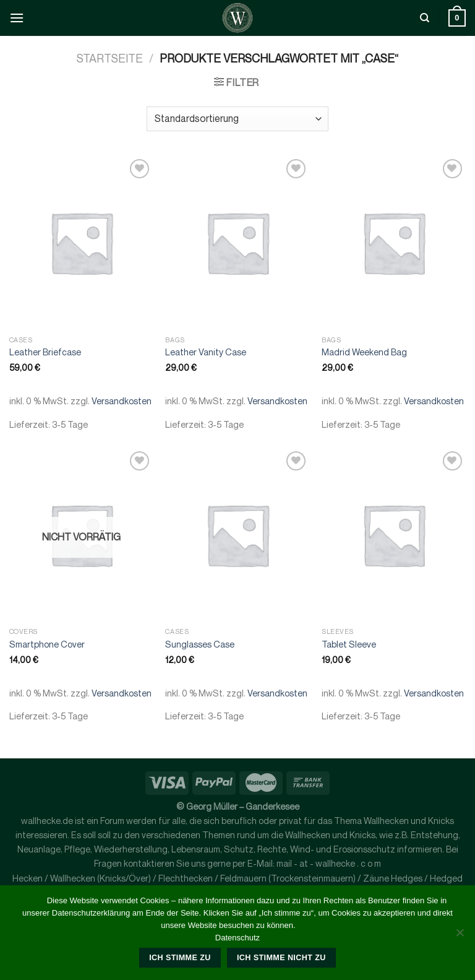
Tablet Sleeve (349, 644)
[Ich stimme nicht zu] (460, 936)
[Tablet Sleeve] (394, 535)
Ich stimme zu (180, 958)
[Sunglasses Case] (237, 535)
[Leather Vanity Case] (237, 243)
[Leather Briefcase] (81, 243)
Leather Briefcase (45, 352)
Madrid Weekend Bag (364, 352)
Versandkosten (122, 401)
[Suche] (425, 18)
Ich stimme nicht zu (281, 958)
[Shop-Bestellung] (237, 119)
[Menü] (17, 18)
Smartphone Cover (47, 644)
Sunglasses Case (200, 644)
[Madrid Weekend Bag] (394, 243)
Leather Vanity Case (206, 352)
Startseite (110, 58)
